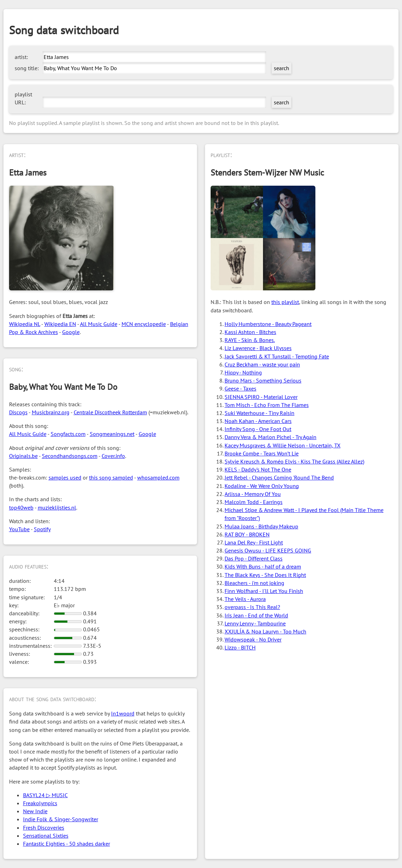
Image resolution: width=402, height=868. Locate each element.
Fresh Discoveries (44, 828)
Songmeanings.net (112, 434)
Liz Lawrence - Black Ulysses (258, 348)
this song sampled (111, 477)
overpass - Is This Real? (252, 607)
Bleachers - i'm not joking (254, 583)
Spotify (42, 529)
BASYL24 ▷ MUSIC (45, 795)
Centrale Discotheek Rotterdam (110, 412)
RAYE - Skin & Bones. (250, 340)
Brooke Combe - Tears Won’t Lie (262, 453)
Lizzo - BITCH (240, 647)
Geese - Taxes (240, 388)
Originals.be (23, 456)
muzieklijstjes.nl (57, 507)
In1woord (123, 713)
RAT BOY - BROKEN (247, 534)
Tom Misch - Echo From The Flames (267, 405)
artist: (21, 57)
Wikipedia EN (60, 324)
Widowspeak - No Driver (253, 639)
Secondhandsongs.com (70, 456)
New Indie (35, 811)
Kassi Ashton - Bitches (250, 332)
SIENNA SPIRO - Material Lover (261, 397)
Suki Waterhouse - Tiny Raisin (260, 413)
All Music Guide (99, 324)
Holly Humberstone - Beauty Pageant (268, 324)
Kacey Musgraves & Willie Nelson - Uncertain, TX (283, 445)
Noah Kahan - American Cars (258, 421)
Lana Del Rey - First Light (254, 542)
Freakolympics (40, 803)
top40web (21, 507)
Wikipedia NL (25, 324)
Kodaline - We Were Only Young (262, 486)
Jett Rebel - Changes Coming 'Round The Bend (279, 477)
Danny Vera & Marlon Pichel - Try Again (271, 437)
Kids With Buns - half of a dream (263, 566)
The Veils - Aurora (245, 599)
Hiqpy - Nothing (243, 372)
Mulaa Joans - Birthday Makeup (261, 526)
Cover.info (113, 456)
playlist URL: (23, 98)
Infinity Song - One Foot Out (258, 429)
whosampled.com (158, 477)
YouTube (19, 529)
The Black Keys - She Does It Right (265, 575)
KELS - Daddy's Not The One (258, 469)
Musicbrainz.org (51, 412)
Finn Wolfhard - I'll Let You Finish (264, 591)
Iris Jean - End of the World (256, 615)
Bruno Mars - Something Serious (263, 380)
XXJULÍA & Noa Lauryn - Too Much (265, 631)
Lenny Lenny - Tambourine (255, 623)
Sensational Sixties (46, 836)
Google (71, 332)
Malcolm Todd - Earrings (254, 502)
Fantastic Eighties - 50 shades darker (67, 844)
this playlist (285, 302)
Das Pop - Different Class (254, 558)
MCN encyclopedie (144, 324)
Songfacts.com (68, 434)
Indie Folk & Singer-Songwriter (61, 819)
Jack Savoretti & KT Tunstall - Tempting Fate (277, 356)
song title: (27, 68)
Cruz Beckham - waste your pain (262, 364)
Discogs (18, 412)
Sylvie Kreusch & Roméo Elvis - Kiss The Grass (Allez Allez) (294, 461)
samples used (65, 477)
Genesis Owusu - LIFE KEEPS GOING (268, 550)
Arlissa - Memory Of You (253, 494)
